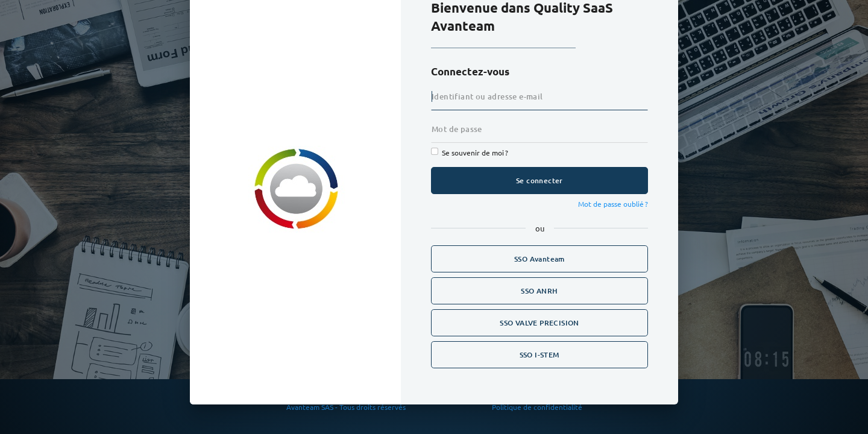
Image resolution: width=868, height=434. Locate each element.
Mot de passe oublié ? (613, 204)
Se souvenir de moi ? (475, 153)
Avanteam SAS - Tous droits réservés (347, 407)
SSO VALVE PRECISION (539, 323)
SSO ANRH (539, 291)
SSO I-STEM (540, 355)
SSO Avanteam (539, 259)
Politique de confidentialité (537, 407)
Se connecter (539, 181)
